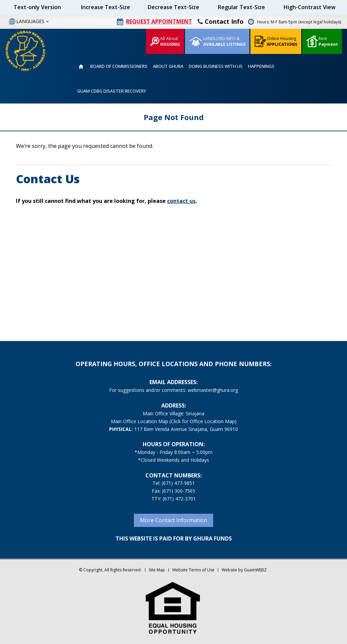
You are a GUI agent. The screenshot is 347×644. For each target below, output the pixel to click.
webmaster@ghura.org (213, 390)
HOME (81, 67)
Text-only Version (37, 7)
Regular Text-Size (241, 7)
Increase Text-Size (106, 7)
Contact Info (221, 21)
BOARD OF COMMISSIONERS (119, 66)
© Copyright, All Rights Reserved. (110, 570)
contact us (181, 201)
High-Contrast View (310, 7)
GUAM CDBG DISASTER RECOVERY (112, 91)
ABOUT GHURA (168, 66)
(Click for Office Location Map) (203, 421)
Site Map (157, 570)
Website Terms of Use (193, 570)
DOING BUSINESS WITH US (216, 66)
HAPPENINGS (261, 66)
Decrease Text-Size (173, 7)
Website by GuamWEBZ (244, 570)
